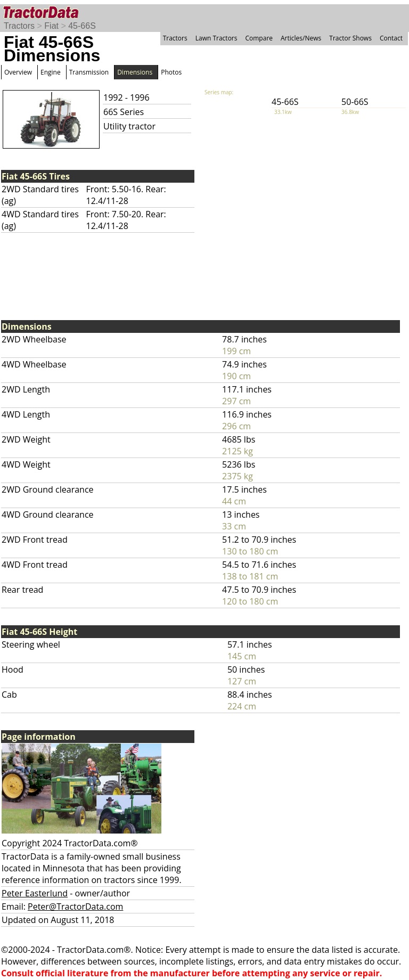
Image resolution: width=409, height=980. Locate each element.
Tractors (19, 26)
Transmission (89, 72)
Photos (171, 72)
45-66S (82, 26)
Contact (391, 38)
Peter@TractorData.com (75, 907)
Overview (18, 72)
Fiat (51, 26)
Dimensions (135, 72)
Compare (259, 38)
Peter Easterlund (35, 893)
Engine (51, 72)
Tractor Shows (350, 38)
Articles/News (301, 38)
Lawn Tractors (216, 38)
